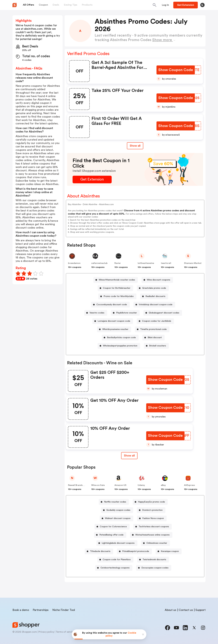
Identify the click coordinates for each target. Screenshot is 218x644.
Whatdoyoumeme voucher (115, 329)
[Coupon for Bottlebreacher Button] (115, 288)
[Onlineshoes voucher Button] (155, 543)
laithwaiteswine (146, 263)
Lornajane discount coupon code (114, 321)
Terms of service (65, 632)
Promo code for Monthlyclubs (119, 296)
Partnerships (41, 610)
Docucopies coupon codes (155, 568)
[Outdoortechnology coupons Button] (114, 568)
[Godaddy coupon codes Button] (117, 510)
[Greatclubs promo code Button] (153, 288)
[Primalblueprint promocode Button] (134, 551)
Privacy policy (46, 632)
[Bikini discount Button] (153, 338)
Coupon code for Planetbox (117, 560)
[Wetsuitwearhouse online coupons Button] (151, 535)
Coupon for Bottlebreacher (117, 288)
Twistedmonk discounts (154, 560)
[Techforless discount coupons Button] (153, 527)
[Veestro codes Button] (96, 313)
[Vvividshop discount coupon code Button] (154, 305)
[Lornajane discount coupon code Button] (113, 321)
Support (200, 610)
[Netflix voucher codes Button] (114, 502)
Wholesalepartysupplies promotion (120, 346)
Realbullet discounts (155, 296)
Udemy (141, 485)
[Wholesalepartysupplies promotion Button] (119, 346)
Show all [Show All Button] (135, 146)
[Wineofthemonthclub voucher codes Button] (116, 280)
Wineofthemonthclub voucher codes (117, 280)
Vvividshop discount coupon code (156, 305)
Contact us (186, 610)
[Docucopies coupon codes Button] (154, 568)
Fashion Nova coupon (153, 518)
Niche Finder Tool (64, 610)
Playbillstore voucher (127, 313)
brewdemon (74, 263)
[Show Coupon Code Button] (176, 70)
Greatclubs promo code (154, 288)
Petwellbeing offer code (111, 535)
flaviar (118, 263)
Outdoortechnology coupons (115, 568)
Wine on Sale (98, 485)
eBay (163, 485)
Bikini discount (155, 338)
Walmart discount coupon (118, 518)
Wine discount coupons (159, 280)
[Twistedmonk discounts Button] (153, 560)
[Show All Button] (129, 456)
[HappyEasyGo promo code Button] (150, 502)
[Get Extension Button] (92, 180)
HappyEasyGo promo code (151, 502)
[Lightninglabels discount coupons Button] (117, 543)
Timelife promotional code (153, 329)
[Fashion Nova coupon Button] (152, 518)
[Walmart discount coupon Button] (116, 518)
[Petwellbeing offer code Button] (110, 535)
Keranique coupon (170, 551)
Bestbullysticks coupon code (121, 338)
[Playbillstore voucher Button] (125, 313)
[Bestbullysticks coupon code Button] (120, 338)
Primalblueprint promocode (136, 551)
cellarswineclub (99, 263)
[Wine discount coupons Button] (157, 280)
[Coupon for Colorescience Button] (112, 527)
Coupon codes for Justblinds (157, 321)
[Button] (165, 5)
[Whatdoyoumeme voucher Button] (114, 329)
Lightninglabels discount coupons (118, 543)
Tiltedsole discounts (100, 551)
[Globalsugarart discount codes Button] (163, 313)
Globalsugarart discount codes (164, 313)
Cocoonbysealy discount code (112, 305)
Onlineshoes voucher (157, 543)
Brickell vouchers (158, 346)
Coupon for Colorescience (113, 527)
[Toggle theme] (202, 5)
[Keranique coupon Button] (169, 551)
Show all (129, 456)
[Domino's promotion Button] (151, 510)
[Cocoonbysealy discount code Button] (110, 305)
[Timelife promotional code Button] (152, 329)
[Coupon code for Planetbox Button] (115, 560)
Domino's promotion (152, 510)
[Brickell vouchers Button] (156, 346)
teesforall (166, 263)
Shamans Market (193, 263)
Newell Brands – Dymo (79, 485)
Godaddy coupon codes (118, 510)
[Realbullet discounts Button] (154, 296)
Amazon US (120, 485)
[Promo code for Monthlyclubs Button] (117, 296)
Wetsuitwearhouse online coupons (152, 535)
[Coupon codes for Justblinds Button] (155, 321)
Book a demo (21, 610)
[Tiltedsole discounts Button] (99, 551)
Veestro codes (97, 313)
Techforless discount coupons (154, 527)
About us (171, 610)
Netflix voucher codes (115, 502)
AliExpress (190, 485)
